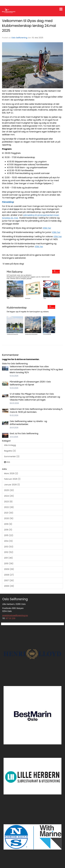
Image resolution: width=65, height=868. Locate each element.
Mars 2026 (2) (11, 473)
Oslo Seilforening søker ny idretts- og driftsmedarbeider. (28, 423)
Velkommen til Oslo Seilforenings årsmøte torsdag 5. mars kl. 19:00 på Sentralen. (36, 411)
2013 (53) (9, 547)
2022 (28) (9, 507)
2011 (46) (8, 558)
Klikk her (47, 228)
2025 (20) (9, 490)
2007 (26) (9, 580)
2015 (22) (9, 535)
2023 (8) (8, 502)
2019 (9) (8, 524)
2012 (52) (9, 552)
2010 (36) (9, 564)
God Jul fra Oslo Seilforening (24, 433)
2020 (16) (9, 518)
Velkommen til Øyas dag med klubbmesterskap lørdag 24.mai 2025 (29, 26)
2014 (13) (8, 541)
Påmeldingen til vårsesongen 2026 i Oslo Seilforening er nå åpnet (30, 383)
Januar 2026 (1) (12, 485)
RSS (7, 462)
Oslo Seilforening (19, 38)
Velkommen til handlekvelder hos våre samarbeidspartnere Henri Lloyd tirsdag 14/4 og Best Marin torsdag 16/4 (36, 369)
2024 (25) (9, 496)
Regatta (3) (10, 451)
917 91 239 (10, 618)
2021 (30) (9, 513)
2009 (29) (9, 569)
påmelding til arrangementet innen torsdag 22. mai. (31, 217)
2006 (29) (9, 586)
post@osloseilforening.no (15, 615)
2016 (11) (8, 530)
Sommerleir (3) (12, 456)
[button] (61, 9)
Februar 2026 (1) (12, 479)
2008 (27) (9, 575)
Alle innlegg (10, 445)
